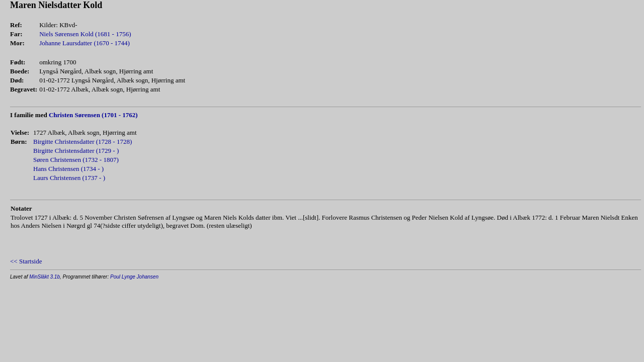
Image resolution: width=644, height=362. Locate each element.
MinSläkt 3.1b (45, 277)
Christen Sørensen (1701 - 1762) (93, 115)
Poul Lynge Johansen (134, 277)
